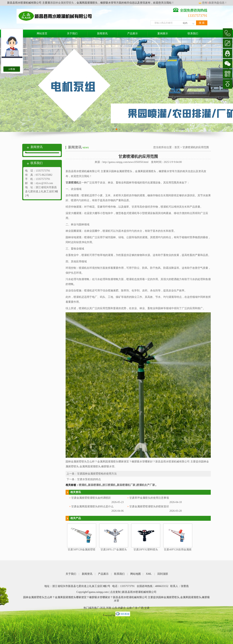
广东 (135, 608)
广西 (141, 608)
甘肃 (147, 608)
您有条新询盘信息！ (213, 3)
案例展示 (163, 34)
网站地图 (136, 574)
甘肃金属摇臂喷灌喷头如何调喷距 (91, 498)
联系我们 (193, 34)
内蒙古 (122, 608)
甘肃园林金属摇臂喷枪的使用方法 (97, 474)
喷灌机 (83, 485)
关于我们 (72, 34)
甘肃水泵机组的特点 (89, 479)
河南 (109, 608)
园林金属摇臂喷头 (63, 3)
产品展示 (133, 34)
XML (149, 574)
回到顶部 (163, 574)
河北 (103, 608)
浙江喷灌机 (109, 485)
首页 (177, 147)
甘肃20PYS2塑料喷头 (146, 550)
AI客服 (12, 69)
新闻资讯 (102, 34)
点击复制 (115, 592)
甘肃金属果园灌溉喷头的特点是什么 (92, 506)
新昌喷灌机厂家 (126, 485)
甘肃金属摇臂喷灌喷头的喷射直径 (149, 506)
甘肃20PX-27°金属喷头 (114, 550)
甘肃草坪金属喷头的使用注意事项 (149, 498)
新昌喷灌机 (95, 485)
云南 (129, 608)
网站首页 (42, 34)
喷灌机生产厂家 (146, 485)
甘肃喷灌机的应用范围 (196, 147)
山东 (115, 608)
